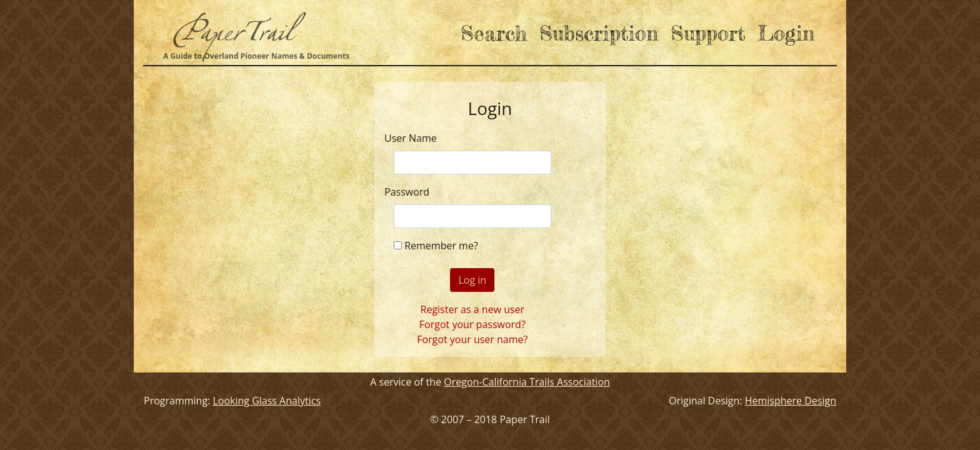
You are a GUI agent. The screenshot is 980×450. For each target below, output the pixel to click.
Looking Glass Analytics (267, 401)
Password (407, 192)
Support (708, 33)
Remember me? (441, 246)
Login (786, 33)
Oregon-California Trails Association (527, 382)
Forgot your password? (472, 324)
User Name (411, 138)
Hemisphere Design (791, 401)
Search (494, 33)
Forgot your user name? (472, 339)
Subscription (599, 33)
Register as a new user (473, 309)
